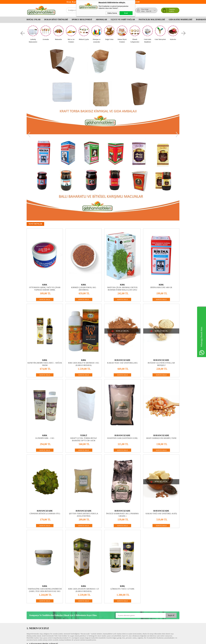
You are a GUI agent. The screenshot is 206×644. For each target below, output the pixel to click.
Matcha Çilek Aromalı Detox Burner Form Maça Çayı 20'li (122, 202)
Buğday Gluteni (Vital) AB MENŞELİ (161, 278)
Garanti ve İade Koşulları (35, 604)
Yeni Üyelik (82, 597)
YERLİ (84, 349)
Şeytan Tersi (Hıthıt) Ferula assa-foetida (84, 429)
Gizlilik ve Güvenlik (34, 607)
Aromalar (101, 19)
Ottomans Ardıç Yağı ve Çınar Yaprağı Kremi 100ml (45, 202)
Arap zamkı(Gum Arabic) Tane (161, 352)
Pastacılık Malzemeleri (152, 19)
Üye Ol (149, 11)
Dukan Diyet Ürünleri (56, 19)
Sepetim (55, 604)
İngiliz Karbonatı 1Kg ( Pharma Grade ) (122, 429)
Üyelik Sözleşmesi (33, 599)
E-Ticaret (96, 641)
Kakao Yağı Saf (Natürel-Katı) (161, 427)
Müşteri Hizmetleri (59, 602)
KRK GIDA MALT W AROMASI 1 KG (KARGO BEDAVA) (84, 278)
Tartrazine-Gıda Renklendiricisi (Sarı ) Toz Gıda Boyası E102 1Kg (45, 504)
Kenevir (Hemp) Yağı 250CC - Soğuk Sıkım (45, 278)
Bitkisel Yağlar (108, 602)
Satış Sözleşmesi (32, 602)
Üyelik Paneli (82, 599)
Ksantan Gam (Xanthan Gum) (122, 352)
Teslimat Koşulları (33, 597)
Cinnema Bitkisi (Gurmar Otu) (45, 427)
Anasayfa (55, 597)
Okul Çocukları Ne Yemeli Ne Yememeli (113, 598)
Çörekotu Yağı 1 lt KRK (122, 503)
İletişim (55, 607)
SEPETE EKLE (45, 213)
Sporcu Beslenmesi (82, 19)
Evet (126, 13)
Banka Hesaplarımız (59, 610)
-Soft (91, 641)
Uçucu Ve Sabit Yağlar (123, 19)
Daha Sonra (112, 13)
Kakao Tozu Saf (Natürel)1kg (122, 277)
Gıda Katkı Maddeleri (181, 19)
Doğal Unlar (34, 19)
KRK (45, 198)
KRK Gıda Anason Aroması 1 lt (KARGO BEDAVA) (84, 504)
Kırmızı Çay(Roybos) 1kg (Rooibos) (84, 202)
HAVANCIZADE (122, 274)
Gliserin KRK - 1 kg (45, 352)
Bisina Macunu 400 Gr (161, 201)
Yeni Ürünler (56, 599)
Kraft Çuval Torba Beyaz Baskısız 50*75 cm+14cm (84, 353)
